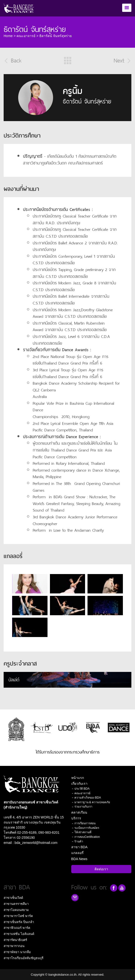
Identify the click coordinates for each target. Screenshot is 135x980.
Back (13, 60)
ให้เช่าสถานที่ (83, 832)
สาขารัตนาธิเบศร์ (15, 940)
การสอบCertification (87, 837)
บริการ (76, 818)
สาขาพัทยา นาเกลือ (17, 952)
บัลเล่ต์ (14, 679)
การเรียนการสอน (85, 823)
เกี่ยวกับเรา (79, 784)
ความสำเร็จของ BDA (88, 798)
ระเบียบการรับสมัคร (87, 828)
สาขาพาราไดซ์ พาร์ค (18, 916)
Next (123, 60)
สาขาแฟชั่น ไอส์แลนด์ (19, 934)
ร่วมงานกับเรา (83, 807)
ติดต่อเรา (101, 869)
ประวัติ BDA (82, 789)
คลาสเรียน (79, 812)
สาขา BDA (79, 847)
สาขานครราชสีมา (16, 904)
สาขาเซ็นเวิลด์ (13, 898)
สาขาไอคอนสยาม (16, 910)
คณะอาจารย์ (26, 36)
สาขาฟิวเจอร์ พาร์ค (17, 928)
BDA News (79, 859)
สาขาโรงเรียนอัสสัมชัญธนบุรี (24, 958)
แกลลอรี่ (77, 853)
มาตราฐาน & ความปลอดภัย (92, 802)
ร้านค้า (79, 841)
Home (8, 36)
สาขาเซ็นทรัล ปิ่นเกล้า (19, 922)
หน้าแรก (78, 778)
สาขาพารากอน (14, 946)
